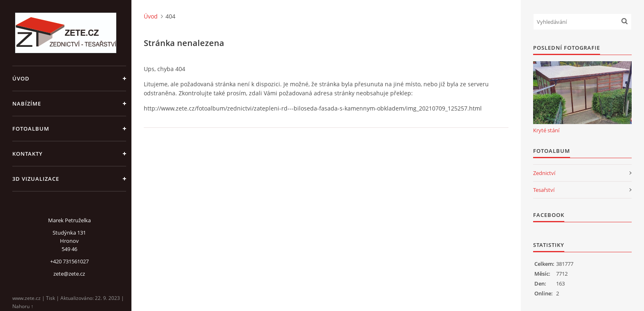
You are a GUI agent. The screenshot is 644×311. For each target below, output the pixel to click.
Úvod (21, 78)
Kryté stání (546, 130)
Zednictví (544, 173)
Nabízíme (27, 104)
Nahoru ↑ (23, 306)
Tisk (51, 298)
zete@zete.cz (69, 274)
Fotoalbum (31, 129)
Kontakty (28, 154)
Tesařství (544, 190)
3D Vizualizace (36, 179)
